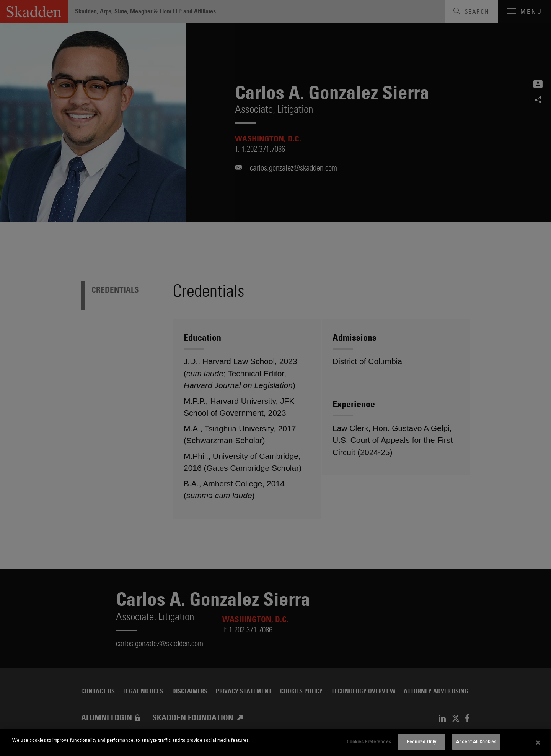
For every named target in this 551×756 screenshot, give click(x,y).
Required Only (422, 741)
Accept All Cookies (476, 741)
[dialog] (275, 742)
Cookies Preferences (369, 741)
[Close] (538, 743)
